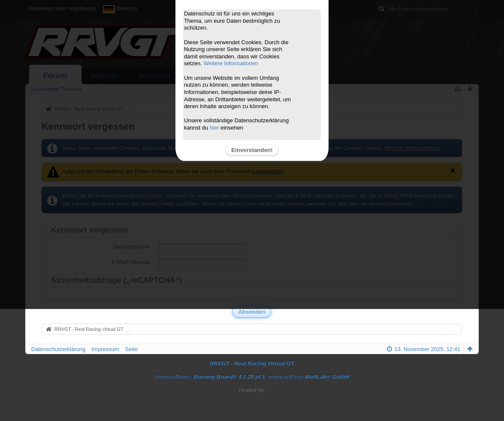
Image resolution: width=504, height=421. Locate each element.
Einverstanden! (252, 150)
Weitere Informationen (231, 63)
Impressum (105, 349)
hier (214, 128)
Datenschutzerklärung (58, 349)
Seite (132, 349)
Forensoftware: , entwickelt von (252, 377)
